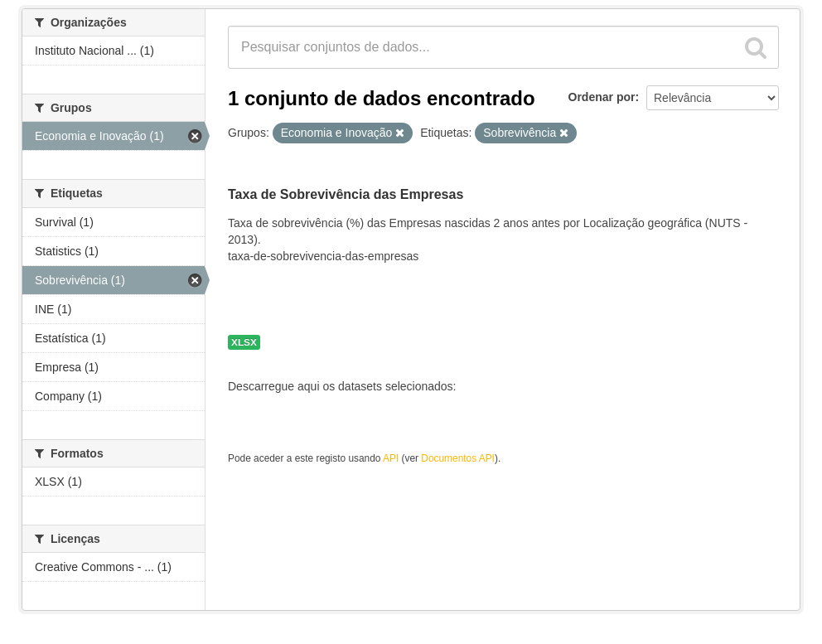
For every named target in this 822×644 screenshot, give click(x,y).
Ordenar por (602, 97)
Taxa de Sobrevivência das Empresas (346, 194)
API (391, 458)
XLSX (244, 342)
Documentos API (458, 458)
